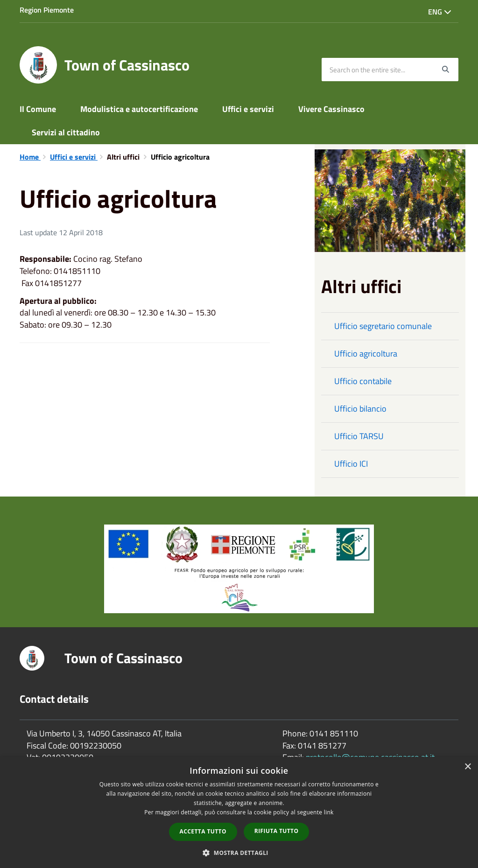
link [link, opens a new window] (329, 812)
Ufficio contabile (363, 381)
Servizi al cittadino (66, 132)
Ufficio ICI (351, 464)
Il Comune (38, 109)
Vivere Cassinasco (331, 109)
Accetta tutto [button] (203, 831)
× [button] (467, 767)
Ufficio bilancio (360, 409)
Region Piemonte (47, 10)
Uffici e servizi (248, 109)
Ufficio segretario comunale (383, 326)
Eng (440, 12)
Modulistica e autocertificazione (139, 109)
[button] (239, 852)
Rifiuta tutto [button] (277, 831)
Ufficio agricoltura (366, 353)
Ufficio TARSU (359, 436)
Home (30, 157)
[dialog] (239, 812)
